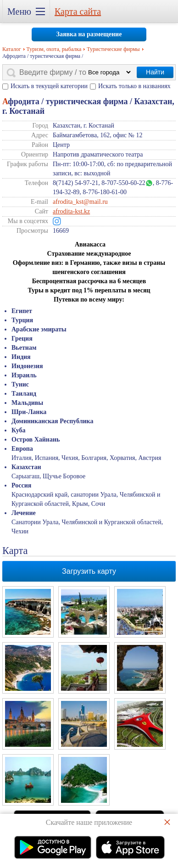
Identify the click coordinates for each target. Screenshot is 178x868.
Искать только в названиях (134, 86)
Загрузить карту (89, 571)
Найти (155, 72)
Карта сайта (78, 11)
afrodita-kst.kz (71, 211)
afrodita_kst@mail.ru (80, 202)
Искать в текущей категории (49, 86)
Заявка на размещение (89, 34)
